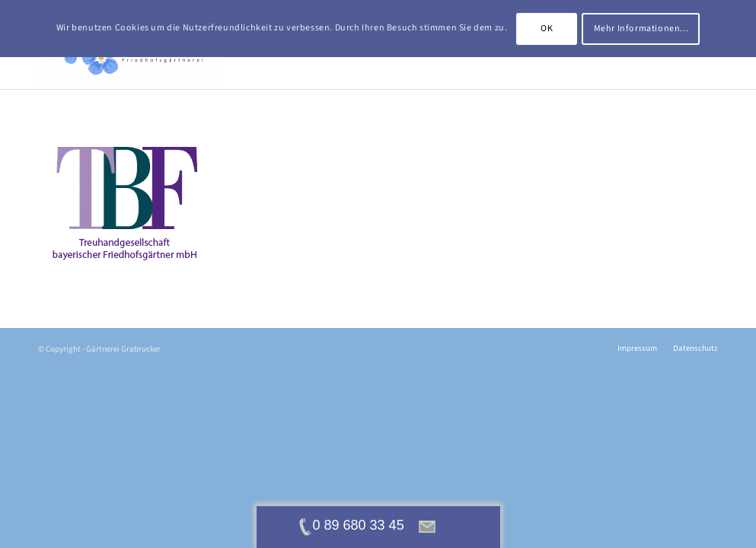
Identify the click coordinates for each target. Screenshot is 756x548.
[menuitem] (637, 349)
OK (547, 29)
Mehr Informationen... (641, 29)
